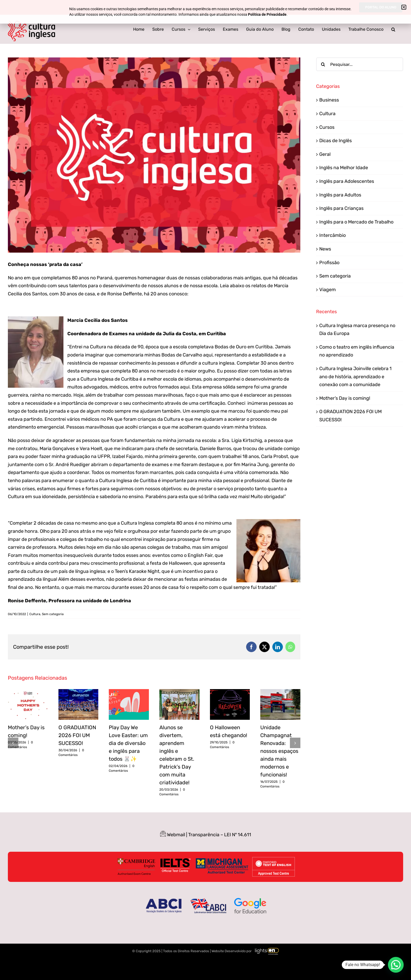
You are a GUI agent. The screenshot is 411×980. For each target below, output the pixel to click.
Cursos (327, 127)
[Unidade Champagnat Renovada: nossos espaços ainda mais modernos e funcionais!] (280, 692)
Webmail (176, 835)
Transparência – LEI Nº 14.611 (220, 835)
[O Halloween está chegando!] (230, 692)
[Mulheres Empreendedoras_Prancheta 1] (154, 155)
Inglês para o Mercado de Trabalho (356, 222)
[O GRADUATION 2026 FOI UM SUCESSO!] (79, 692)
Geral (325, 154)
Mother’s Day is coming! (345, 398)
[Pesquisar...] (360, 64)
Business (329, 100)
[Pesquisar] (323, 64)
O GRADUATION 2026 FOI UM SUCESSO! (77, 735)
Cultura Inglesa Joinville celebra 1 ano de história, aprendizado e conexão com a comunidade (355, 377)
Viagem (328, 290)
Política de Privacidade (267, 14)
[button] (393, 29)
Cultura (35, 614)
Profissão (329, 263)
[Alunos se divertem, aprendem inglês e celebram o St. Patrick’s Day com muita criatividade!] (179, 692)
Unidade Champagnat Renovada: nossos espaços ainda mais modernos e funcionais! (279, 751)
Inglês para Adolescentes (347, 181)
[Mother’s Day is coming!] (28, 692)
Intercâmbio (332, 235)
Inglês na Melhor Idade (344, 168)
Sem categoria (53, 614)
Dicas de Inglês (336, 141)
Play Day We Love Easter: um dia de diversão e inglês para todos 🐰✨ (128, 743)
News (325, 249)
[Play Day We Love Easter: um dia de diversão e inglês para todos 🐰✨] (129, 692)
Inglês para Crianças (341, 208)
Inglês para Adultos (340, 195)
